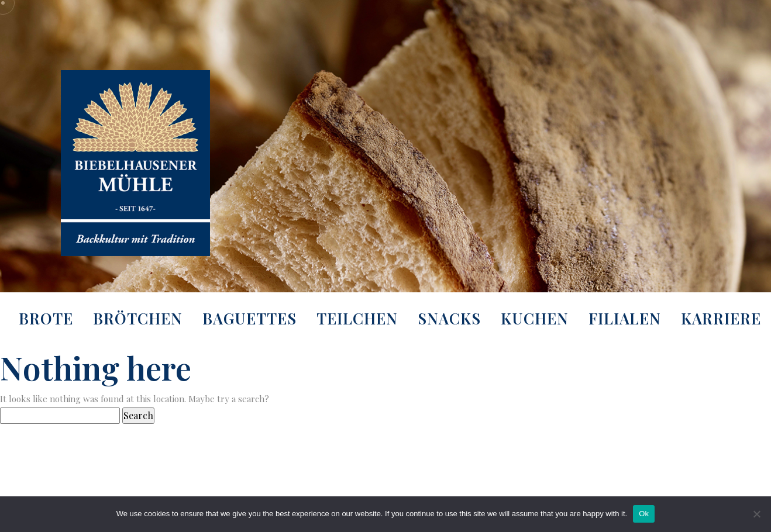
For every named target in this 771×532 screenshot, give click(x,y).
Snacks (449, 318)
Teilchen (357, 318)
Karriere (721, 318)
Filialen (625, 318)
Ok (644, 514)
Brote (46, 318)
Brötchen (138, 318)
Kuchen (535, 318)
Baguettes (249, 318)
